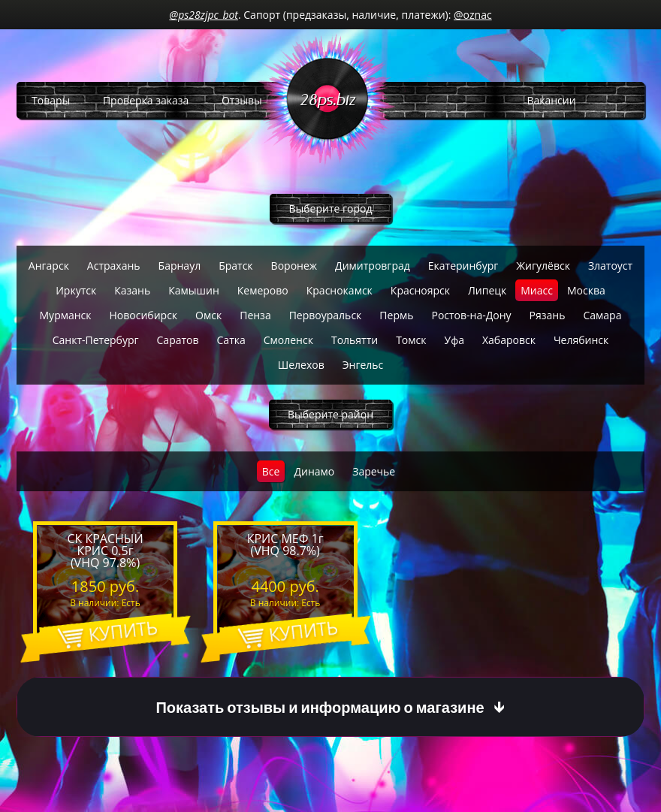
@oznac (473, 15)
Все (271, 471)
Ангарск (49, 266)
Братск (235, 266)
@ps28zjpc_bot (204, 15)
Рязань (548, 315)
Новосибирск (144, 315)
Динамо (314, 471)
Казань (132, 290)
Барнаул (180, 266)
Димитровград (373, 266)
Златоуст (610, 266)
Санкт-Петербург (96, 340)
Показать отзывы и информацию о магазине (320, 707)
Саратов (178, 340)
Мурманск (66, 315)
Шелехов (301, 365)
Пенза (255, 315)
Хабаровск (509, 340)
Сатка (231, 340)
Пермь (396, 315)
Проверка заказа (146, 100)
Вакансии (551, 100)
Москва (586, 290)
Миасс (537, 290)
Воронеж (294, 266)
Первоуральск (326, 315)
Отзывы (242, 100)
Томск (411, 340)
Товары (51, 100)
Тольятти (355, 340)
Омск (208, 315)
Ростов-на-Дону (471, 315)
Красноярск (420, 290)
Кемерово (263, 290)
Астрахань (114, 266)
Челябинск (581, 340)
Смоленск (288, 340)
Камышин (194, 290)
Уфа (454, 340)
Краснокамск (340, 290)
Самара (602, 315)
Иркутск (76, 290)
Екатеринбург (463, 266)
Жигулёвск (543, 266)
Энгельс (363, 365)
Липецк (487, 290)
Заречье (374, 471)
